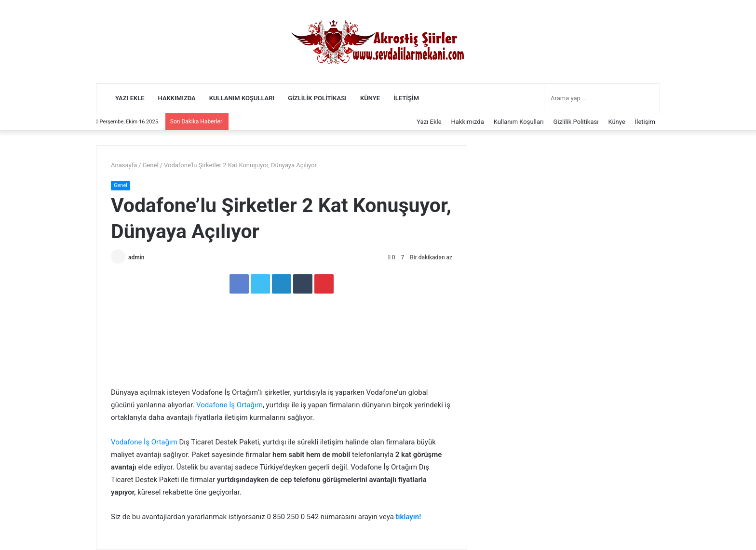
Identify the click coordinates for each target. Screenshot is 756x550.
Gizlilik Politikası (317, 98)
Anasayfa (124, 165)
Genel (151, 165)
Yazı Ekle (130, 98)
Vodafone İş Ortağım (229, 405)
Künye (370, 98)
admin (136, 257)
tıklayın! (409, 517)
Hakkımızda (177, 98)
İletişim (406, 98)
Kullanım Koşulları (242, 98)
